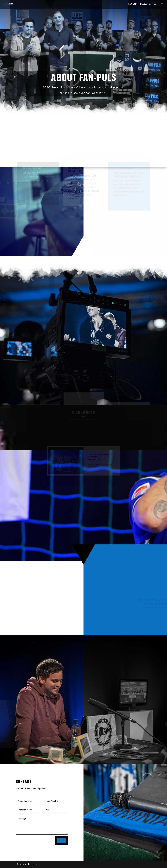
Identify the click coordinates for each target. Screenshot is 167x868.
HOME (132, 5)
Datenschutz (149, 5)
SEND (61, 840)
